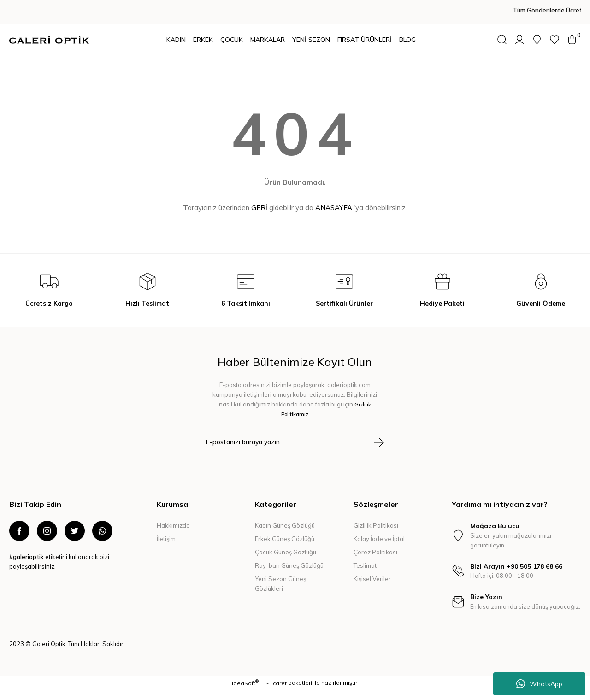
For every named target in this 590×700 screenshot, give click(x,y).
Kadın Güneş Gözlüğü (285, 525)
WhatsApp (539, 684)
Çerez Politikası (375, 552)
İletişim (166, 539)
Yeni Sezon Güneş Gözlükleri (280, 584)
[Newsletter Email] (295, 448)
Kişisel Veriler (372, 579)
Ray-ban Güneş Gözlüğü (289, 565)
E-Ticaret (275, 693)
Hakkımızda (173, 525)
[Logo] (49, 40)
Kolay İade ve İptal (379, 539)
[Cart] (572, 40)
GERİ (259, 208)
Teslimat (365, 565)
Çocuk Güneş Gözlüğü (286, 552)
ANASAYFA (334, 208)
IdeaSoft (245, 693)
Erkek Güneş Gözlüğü (285, 539)
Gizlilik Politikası (376, 525)
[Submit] (379, 442)
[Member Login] (519, 40)
